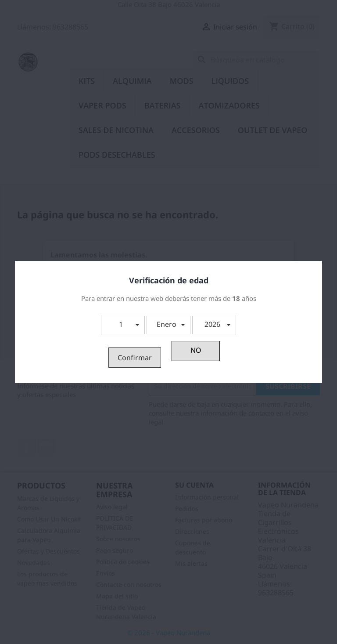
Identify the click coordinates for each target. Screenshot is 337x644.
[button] (123, 325)
